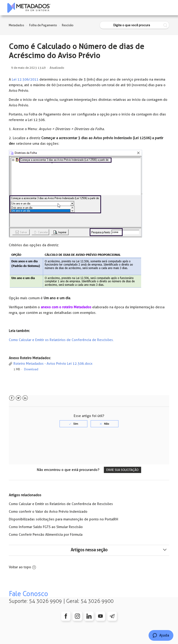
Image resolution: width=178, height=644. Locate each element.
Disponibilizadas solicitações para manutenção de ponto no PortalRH (64, 519)
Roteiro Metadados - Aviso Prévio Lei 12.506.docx (53, 364)
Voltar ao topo (22, 567)
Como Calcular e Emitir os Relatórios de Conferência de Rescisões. (61, 340)
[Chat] (161, 635)
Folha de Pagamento (43, 25)
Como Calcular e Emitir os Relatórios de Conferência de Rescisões (61, 504)
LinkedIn (25, 398)
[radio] (73, 424)
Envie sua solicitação (122, 470)
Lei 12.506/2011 (25, 79)
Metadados (16, 25)
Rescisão (68, 25)
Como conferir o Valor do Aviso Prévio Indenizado (48, 512)
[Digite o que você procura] (134, 25)
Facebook (12, 398)
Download (31, 369)
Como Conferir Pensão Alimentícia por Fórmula (46, 535)
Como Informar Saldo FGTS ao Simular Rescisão (46, 527)
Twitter (18, 398)
